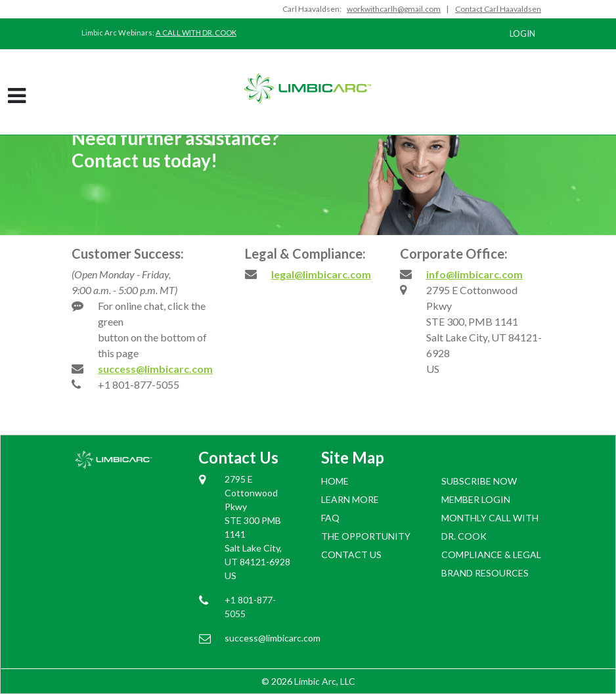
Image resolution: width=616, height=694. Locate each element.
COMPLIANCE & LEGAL (491, 554)
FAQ (330, 518)
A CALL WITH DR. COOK (196, 33)
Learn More (350, 499)
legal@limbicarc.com (321, 274)
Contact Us (351, 554)
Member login (476, 499)
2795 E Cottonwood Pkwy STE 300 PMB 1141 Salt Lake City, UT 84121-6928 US (257, 527)
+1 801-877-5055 (139, 384)
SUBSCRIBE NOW (479, 481)
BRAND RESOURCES (485, 573)
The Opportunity (366, 536)
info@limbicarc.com (474, 274)
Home (335, 481)
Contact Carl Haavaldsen (498, 9)
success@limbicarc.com (155, 369)
